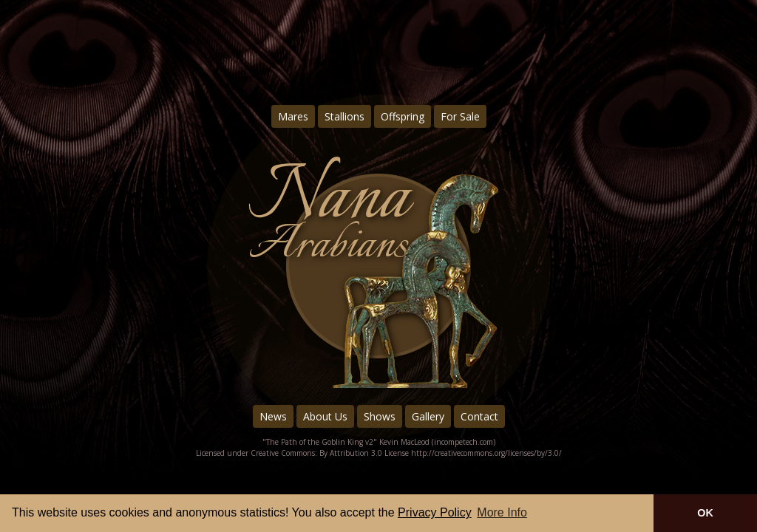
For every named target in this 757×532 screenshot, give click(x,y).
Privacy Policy (435, 512)
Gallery (428, 416)
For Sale (460, 116)
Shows (380, 416)
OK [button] (705, 513)
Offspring (403, 116)
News (273, 416)
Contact (479, 416)
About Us (325, 416)
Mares (293, 116)
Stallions (344, 116)
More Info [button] (502, 512)
